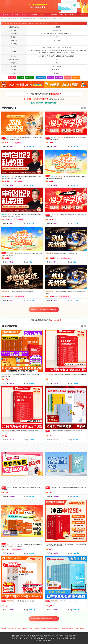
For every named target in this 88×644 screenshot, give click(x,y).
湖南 (70, 636)
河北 (53, 636)
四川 (55, 638)
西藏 (62, 638)
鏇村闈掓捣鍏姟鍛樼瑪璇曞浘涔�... (44, 619)
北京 (22, 636)
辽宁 (22, 638)
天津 (59, 638)
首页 (9, 19)
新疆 (66, 638)
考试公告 (34, 15)
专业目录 (64, 15)
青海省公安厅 (30, 19)
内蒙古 (26, 638)
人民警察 (21, 19)
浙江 (74, 638)
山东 (39, 638)
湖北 (66, 636)
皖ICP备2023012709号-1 (44, 641)
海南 (49, 636)
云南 (70, 638)
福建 (29, 636)
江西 (18, 638)
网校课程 (83, 15)
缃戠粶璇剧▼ (9, 108)
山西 (43, 638)
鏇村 (83, 108)
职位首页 (5, 15)
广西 (41, 636)
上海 (51, 638)
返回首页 (12, 77)
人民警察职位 (41, 77)
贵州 (45, 636)
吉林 (74, 636)
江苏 (14, 638)
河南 (57, 636)
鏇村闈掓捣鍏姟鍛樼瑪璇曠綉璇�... (44, 309)
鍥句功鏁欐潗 (9, 326)
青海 (35, 638)
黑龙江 (62, 636)
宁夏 (31, 638)
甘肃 (33, 636)
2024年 (14, 19)
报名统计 (24, 15)
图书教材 (73, 15)
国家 (14, 636)
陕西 (47, 638)
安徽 (18, 636)
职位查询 (15, 15)
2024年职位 (30, 77)
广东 (37, 636)
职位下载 (54, 15)
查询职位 (20, 77)
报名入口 (44, 15)
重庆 (26, 636)
